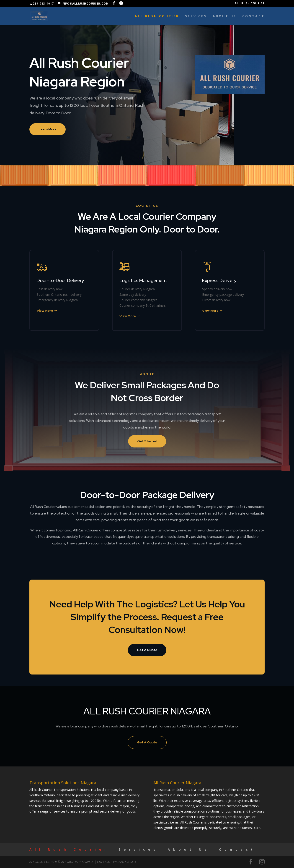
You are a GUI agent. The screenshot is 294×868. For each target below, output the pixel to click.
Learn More (48, 129)
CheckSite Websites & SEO (116, 862)
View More (45, 311)
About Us (224, 16)
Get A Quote (147, 650)
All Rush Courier (250, 4)
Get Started (147, 441)
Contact (253, 16)
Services (196, 16)
